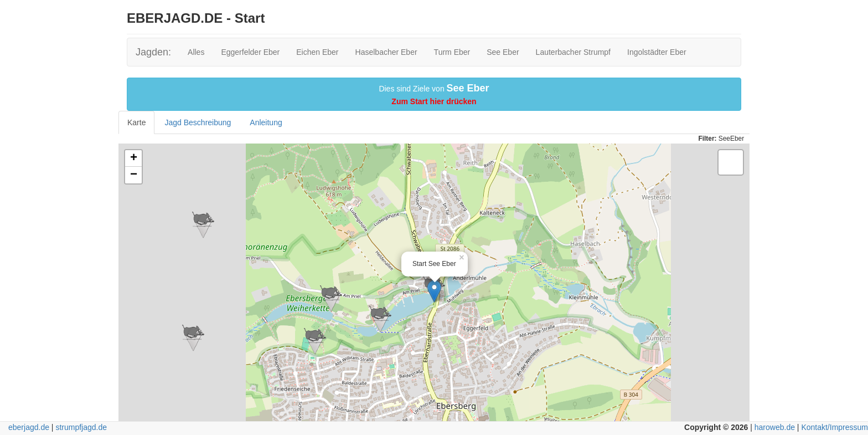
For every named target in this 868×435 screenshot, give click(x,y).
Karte (136, 122)
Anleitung (266, 122)
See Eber (503, 52)
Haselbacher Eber (386, 52)
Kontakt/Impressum (835, 427)
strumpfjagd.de (81, 427)
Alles (196, 52)
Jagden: (153, 52)
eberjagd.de (29, 427)
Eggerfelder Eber (250, 52)
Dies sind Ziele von (434, 94)
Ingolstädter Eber (657, 52)
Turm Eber (452, 52)
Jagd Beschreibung (198, 122)
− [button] (134, 175)
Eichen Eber (317, 52)
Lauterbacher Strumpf (573, 52)
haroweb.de (775, 427)
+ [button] (134, 158)
